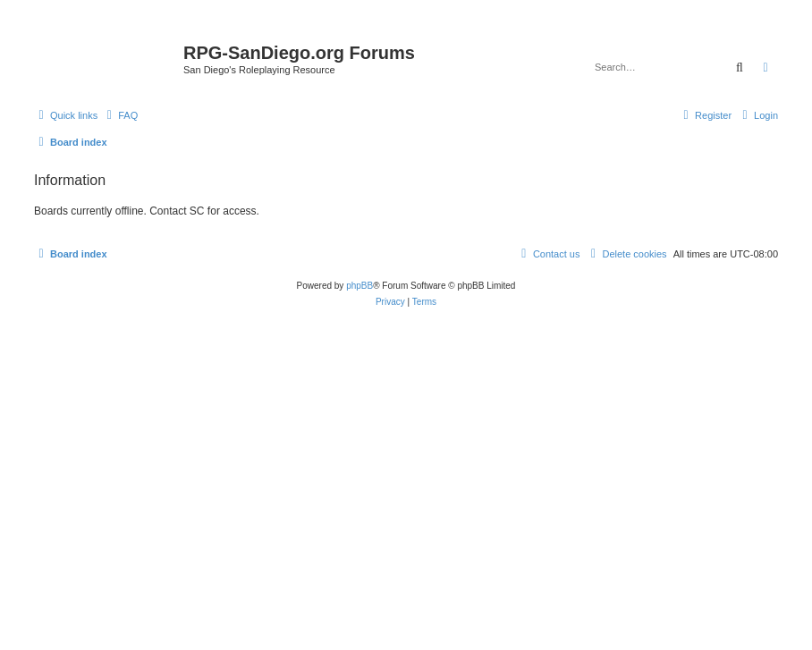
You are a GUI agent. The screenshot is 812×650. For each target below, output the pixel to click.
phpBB (359, 286)
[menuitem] (120, 115)
